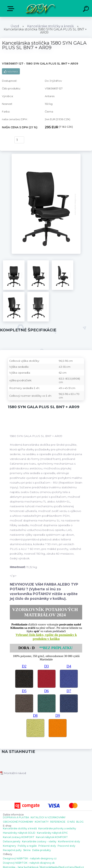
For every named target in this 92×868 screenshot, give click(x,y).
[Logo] (40, 8)
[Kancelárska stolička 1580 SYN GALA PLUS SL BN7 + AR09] (46, 155)
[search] (86, 9)
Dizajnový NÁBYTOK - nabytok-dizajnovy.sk (29, 863)
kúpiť (6, 140)
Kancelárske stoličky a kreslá (50, 26)
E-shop (11, 9)
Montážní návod (13, 773)
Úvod (15, 26)
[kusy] (19, 140)
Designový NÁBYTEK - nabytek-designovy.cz (30, 859)
